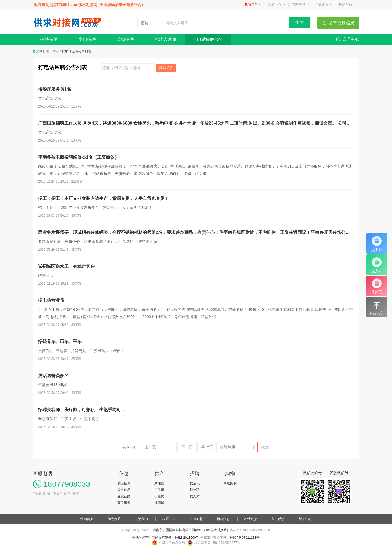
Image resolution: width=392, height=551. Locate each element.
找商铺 (159, 503)
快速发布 (322, 5)
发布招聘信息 (341, 23)
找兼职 (195, 490)
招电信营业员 (51, 300)
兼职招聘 (125, 39)
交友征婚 (124, 496)
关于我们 (141, 519)
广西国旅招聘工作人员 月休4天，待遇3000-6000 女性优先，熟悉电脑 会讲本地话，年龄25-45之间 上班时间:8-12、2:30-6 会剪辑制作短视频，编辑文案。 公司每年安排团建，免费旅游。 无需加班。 (196, 123)
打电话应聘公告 (208, 39)
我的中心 (275, 5)
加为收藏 (114, 519)
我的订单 (251, 5)
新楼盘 (159, 483)
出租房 (159, 496)
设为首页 (87, 519)
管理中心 (351, 39)
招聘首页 (49, 39)
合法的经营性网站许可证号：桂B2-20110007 (165, 538)
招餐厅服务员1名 (55, 89)
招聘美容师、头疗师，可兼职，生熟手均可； (82, 410)
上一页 (151, 447)
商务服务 (124, 503)
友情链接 (251, 519)
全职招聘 (87, 39)
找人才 (195, 496)
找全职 (195, 483)
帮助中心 (305, 519)
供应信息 (124, 483)
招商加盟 (196, 519)
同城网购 (230, 483)
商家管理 (298, 5)
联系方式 (169, 519)
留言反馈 (278, 519)
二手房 (159, 490)
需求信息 (124, 490)
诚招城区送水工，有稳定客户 (66, 266)
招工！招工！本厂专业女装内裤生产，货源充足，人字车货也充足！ (103, 198)
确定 (265, 447)
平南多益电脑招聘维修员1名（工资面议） (79, 157)
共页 (207, 447)
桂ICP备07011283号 (245, 538)
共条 (129, 447)
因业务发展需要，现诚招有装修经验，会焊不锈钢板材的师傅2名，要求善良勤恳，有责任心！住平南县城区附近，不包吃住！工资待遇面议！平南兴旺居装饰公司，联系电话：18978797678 (196, 232)
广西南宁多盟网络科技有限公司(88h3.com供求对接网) (189, 530)
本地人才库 (166, 39)
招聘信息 (223, 519)
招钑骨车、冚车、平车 (60, 342)
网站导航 (346, 5)
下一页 (187, 447)
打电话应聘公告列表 (63, 67)
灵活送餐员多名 (53, 376)
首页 (56, 51)
